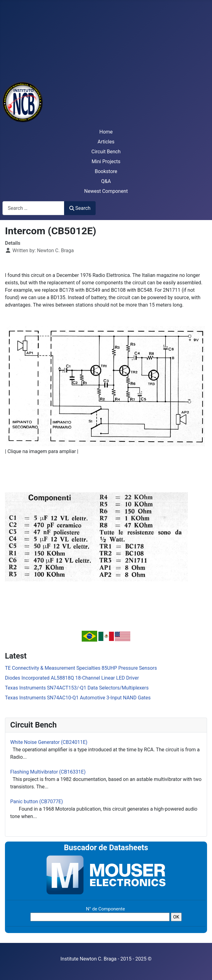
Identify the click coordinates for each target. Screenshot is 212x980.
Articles (106, 142)
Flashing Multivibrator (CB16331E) (48, 772)
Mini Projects (106, 161)
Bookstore (106, 171)
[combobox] (33, 208)
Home (106, 132)
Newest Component (106, 191)
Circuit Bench (106, 152)
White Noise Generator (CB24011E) (49, 742)
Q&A (106, 181)
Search (80, 208)
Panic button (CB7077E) (37, 802)
